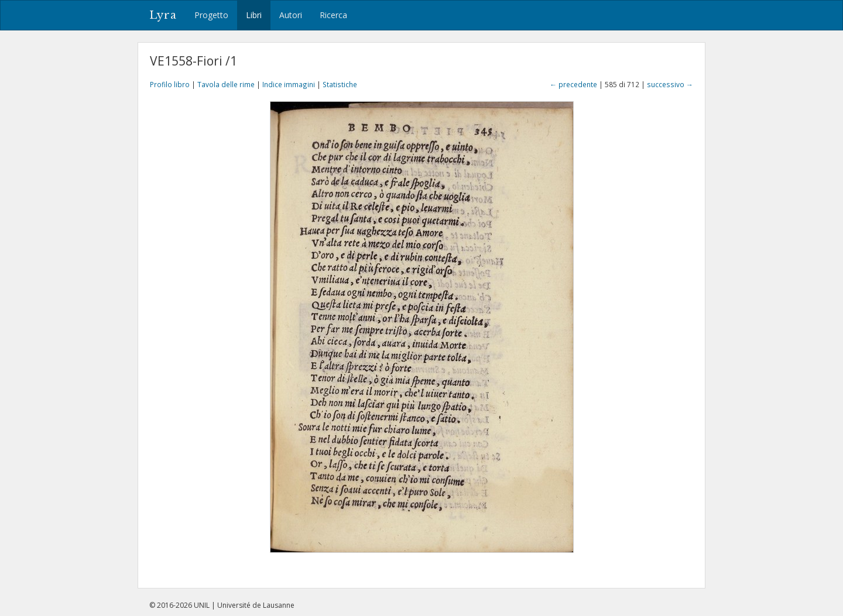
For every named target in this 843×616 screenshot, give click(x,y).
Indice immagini (289, 84)
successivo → (670, 84)
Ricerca (333, 15)
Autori (291, 15)
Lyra (163, 15)
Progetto (211, 15)
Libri (254, 15)
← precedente (573, 84)
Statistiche (340, 84)
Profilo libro (170, 84)
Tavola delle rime (226, 84)
